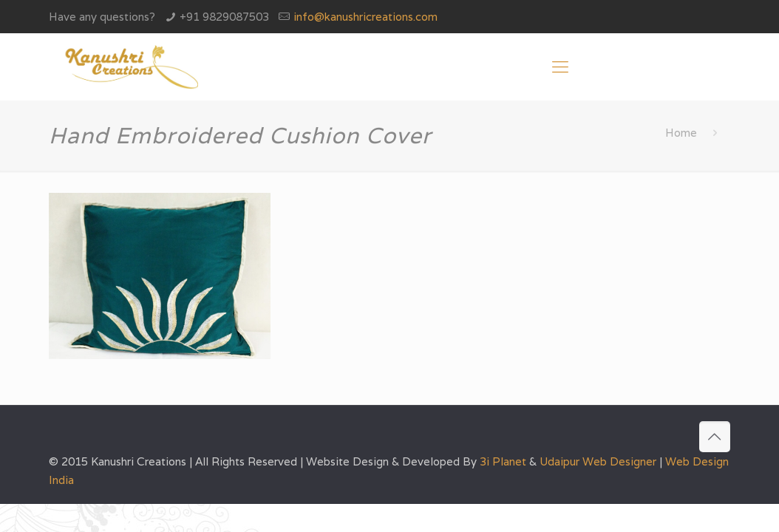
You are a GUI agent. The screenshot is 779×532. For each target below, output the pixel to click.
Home (681, 133)
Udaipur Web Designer (598, 461)
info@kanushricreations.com (365, 17)
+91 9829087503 (224, 17)
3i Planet (504, 461)
